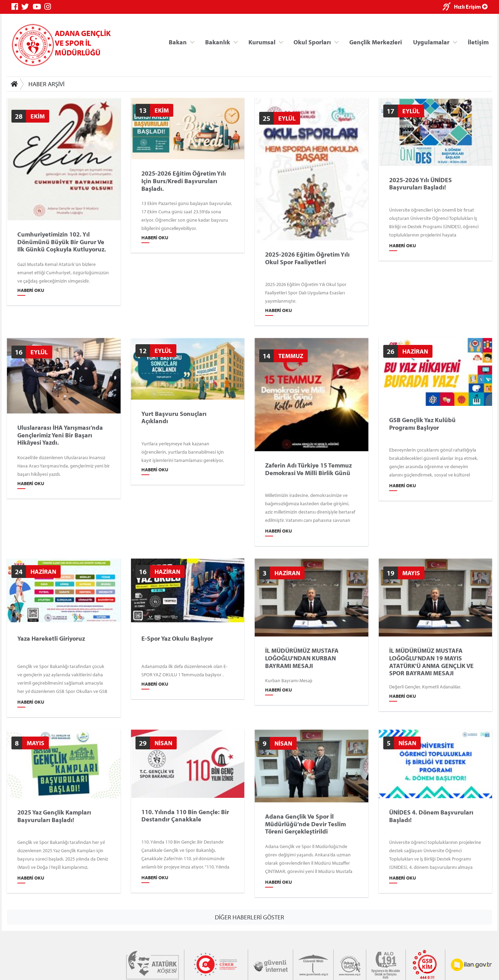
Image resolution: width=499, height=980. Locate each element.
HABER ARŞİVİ (46, 84)
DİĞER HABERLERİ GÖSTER (249, 917)
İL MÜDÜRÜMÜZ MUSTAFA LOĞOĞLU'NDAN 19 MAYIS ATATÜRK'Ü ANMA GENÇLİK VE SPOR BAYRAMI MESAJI (431, 662)
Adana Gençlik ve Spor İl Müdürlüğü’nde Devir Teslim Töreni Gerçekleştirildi (305, 824)
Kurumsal (262, 42)
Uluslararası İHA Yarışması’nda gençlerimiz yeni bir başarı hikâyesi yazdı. (60, 435)
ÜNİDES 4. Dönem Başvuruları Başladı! (431, 816)
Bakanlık (218, 42)
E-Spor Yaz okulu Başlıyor (177, 639)
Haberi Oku (31, 290)
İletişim (478, 42)
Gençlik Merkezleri (376, 42)
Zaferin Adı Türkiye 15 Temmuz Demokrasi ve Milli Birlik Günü (308, 469)
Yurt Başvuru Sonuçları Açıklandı (174, 417)
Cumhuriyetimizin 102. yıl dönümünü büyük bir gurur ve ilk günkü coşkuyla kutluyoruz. (62, 242)
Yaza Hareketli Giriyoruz (51, 639)
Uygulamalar (431, 42)
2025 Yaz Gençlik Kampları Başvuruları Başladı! (54, 816)
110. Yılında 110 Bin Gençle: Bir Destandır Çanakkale (185, 816)
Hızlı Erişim (471, 7)
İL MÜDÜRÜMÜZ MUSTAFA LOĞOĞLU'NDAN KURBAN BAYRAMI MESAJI (302, 658)
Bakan (178, 42)
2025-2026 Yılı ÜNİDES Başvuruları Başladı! (421, 183)
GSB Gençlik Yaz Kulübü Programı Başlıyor (422, 424)
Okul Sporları (312, 42)
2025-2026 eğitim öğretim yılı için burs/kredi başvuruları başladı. (184, 181)
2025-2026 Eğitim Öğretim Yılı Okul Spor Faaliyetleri (307, 258)
